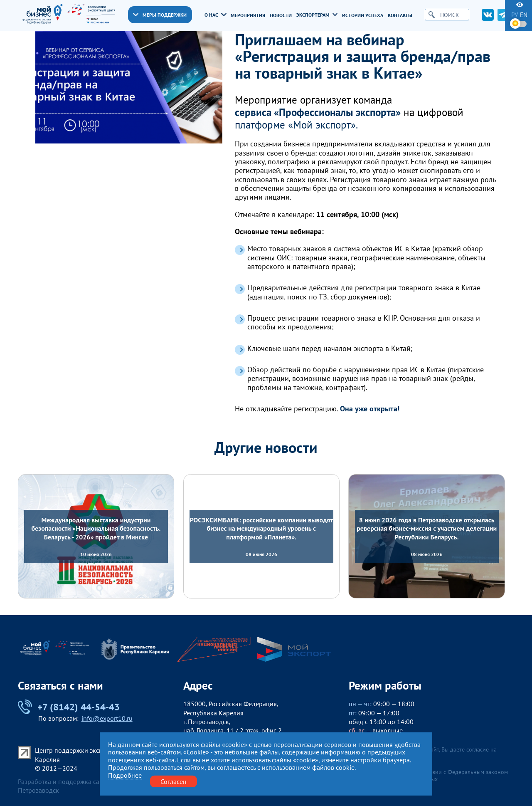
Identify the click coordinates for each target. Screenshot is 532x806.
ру (515, 15)
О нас (216, 15)
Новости (281, 15)
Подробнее (125, 775)
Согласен (174, 781)
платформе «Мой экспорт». (296, 125)
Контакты (400, 15)
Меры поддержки (160, 15)
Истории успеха (363, 15)
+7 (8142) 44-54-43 (69, 707)
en (524, 15)
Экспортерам (317, 15)
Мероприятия (248, 15)
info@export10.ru (107, 718)
